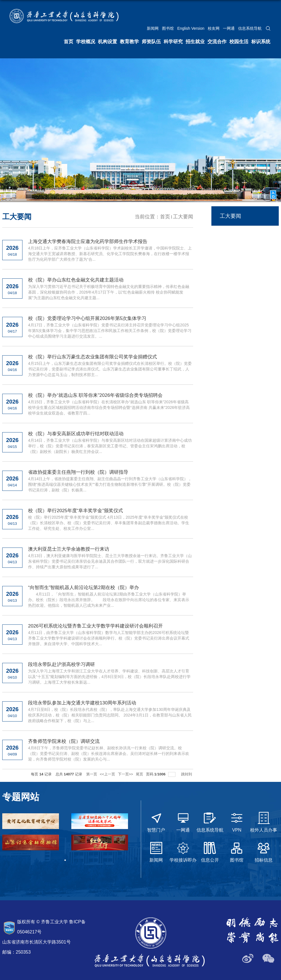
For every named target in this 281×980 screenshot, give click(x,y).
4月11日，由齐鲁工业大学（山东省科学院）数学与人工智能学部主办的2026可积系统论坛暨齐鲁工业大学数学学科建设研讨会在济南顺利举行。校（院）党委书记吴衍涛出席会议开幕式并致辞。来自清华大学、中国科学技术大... (109, 638)
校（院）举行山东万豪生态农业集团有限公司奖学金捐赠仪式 (92, 357)
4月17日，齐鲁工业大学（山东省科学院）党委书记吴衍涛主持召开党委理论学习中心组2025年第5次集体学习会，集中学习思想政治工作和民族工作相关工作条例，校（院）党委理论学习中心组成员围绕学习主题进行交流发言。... (110, 331)
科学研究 (173, 42)
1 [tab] (65, 860)
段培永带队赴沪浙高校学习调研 (61, 664)
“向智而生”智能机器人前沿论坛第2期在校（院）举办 (84, 588)
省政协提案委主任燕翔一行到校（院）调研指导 (78, 472)
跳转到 (187, 774)
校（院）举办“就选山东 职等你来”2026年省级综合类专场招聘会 (95, 395)
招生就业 (195, 42)
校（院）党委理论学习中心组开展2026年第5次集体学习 (87, 318)
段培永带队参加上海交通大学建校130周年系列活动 (82, 703)
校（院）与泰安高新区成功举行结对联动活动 (76, 434)
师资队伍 (151, 42)
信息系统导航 (250, 28)
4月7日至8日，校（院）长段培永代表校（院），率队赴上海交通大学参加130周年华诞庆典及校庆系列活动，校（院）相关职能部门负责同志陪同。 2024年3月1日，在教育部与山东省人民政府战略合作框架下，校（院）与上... (110, 715)
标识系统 (261, 42)
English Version (191, 28)
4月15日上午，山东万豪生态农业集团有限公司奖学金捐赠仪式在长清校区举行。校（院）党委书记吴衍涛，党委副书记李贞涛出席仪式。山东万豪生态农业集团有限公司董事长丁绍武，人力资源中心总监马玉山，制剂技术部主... (110, 369)
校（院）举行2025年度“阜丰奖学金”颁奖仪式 (76, 511)
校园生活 (239, 42)
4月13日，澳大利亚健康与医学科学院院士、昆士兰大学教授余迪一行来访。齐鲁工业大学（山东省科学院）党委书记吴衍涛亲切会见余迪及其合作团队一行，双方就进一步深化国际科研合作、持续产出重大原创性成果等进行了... (110, 561)
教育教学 (129, 42)
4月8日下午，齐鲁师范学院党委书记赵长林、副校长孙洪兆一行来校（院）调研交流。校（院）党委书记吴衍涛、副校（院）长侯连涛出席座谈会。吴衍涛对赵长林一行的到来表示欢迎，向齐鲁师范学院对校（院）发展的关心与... (109, 754)
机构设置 (108, 42)
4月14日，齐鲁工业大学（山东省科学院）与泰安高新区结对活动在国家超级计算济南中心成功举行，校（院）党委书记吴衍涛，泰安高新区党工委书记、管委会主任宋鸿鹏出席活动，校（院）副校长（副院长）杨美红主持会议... (110, 446)
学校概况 (86, 42)
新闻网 (153, 28)
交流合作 (217, 42)
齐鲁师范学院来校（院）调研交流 (64, 741)
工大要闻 (183, 217)
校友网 (214, 28)
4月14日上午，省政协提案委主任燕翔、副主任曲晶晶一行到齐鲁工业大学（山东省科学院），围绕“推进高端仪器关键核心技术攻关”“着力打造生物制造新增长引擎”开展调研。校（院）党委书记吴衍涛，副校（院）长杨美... (110, 484)
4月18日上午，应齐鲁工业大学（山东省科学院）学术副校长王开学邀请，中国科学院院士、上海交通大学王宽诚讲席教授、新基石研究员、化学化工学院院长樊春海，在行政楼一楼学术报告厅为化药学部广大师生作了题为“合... (110, 254)
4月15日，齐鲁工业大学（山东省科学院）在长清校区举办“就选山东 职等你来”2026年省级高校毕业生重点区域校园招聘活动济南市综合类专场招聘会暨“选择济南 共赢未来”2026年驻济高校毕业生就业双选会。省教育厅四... (109, 407)
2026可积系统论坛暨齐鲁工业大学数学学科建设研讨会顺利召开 (95, 626)
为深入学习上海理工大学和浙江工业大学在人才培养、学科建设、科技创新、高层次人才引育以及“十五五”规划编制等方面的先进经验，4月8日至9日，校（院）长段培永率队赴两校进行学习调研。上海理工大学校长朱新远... (109, 677)
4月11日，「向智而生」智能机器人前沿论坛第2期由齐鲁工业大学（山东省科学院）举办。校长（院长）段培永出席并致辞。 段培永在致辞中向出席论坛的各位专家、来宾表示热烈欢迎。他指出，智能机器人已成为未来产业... (109, 600)
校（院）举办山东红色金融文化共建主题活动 (76, 280)
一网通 (229, 28)
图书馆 (168, 28)
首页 (68, 42)
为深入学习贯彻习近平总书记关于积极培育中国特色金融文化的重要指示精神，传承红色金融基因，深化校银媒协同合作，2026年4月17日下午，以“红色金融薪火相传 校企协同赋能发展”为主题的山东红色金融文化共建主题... (109, 292)
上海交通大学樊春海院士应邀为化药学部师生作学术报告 (88, 241)
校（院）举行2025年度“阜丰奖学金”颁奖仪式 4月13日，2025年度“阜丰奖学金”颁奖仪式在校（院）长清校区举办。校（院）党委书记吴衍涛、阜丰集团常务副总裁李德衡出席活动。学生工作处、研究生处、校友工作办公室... (109, 523)
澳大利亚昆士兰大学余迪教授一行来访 (69, 549)
